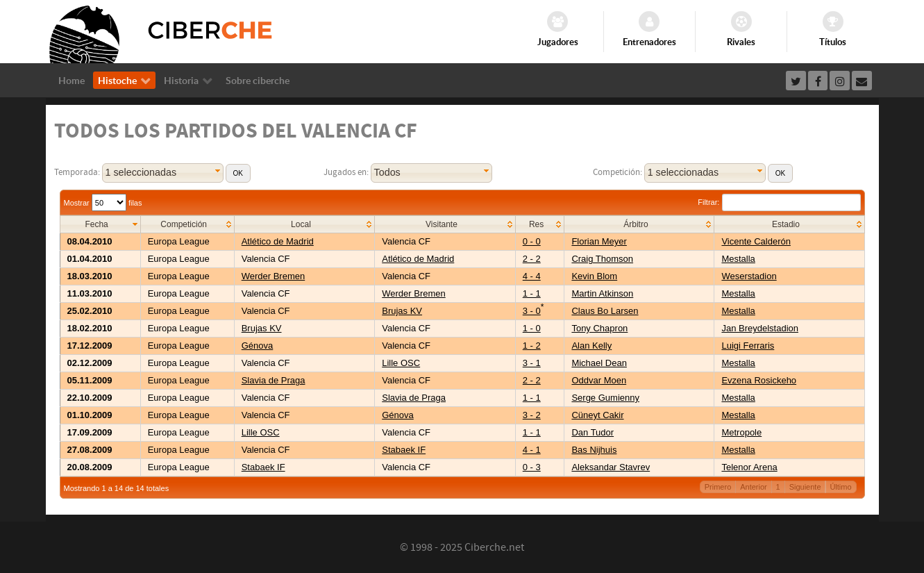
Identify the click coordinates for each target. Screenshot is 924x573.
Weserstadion (749, 276)
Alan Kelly (591, 346)
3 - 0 (532, 311)
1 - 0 (532, 328)
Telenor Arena (749, 467)
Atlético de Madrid (278, 241)
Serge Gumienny (605, 398)
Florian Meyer (599, 241)
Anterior (754, 487)
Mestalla (738, 259)
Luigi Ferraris (748, 346)
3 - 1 (532, 363)
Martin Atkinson (602, 293)
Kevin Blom (594, 276)
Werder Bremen (274, 276)
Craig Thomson (602, 259)
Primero (718, 487)
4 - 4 (532, 276)
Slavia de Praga (274, 380)
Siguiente (805, 487)
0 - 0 (532, 241)
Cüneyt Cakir (597, 415)
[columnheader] (100, 225)
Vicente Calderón (756, 241)
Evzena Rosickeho (759, 380)
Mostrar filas (103, 203)
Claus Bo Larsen (605, 311)
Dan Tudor (593, 432)
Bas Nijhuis (594, 450)
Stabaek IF (404, 450)
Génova (258, 346)
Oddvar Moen (599, 380)
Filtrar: (779, 202)
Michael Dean (599, 363)
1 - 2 (532, 346)
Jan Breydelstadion (760, 328)
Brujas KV (402, 311)
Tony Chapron (599, 328)
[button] (238, 173)
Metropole (741, 432)
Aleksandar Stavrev (611, 467)
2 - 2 (532, 259)
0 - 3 (532, 467)
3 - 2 (532, 415)
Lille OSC (401, 363)
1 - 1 (532, 293)
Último (840, 487)
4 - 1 (532, 450)
